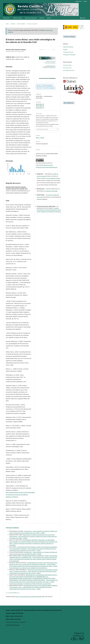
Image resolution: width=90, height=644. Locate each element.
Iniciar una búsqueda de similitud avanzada (28, 597)
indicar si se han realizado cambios (51, 178)
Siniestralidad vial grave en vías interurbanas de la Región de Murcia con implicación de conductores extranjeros (33, 564)
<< (7, 593)
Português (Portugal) (69, 55)
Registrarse (79, 1)
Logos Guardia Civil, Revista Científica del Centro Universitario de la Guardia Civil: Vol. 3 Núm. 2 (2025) (33, 572)
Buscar (83, 18)
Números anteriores (31, 18)
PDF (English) (48, 85)
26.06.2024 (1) (40, 108)
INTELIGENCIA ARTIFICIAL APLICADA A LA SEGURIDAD (39, 540)
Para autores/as (67, 68)
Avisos (49, 18)
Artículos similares (12, 528)
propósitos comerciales (51, 191)
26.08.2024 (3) (40, 104)
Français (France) (68, 52)
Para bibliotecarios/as (69, 70)
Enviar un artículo (69, 36)
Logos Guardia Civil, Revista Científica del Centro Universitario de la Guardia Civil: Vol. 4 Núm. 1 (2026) (33, 532)
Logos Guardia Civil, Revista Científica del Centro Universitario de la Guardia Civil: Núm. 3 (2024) (33, 553)
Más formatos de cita (43, 129)
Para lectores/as (67, 65)
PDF (40, 85)
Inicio (7, 24)
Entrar (85, 1)
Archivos (13, 24)
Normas (42, 18)
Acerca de (6, 18)
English (65, 49)
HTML (40, 88)
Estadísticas (69, 103)
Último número (18, 18)
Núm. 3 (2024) (21, 24)
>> (19, 593)
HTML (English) (50, 88)
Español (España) (68, 47)
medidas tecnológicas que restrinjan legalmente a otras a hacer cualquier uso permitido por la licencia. (49, 210)
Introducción (28, 531)
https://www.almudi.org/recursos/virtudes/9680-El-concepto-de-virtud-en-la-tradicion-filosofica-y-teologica (20, 495)
